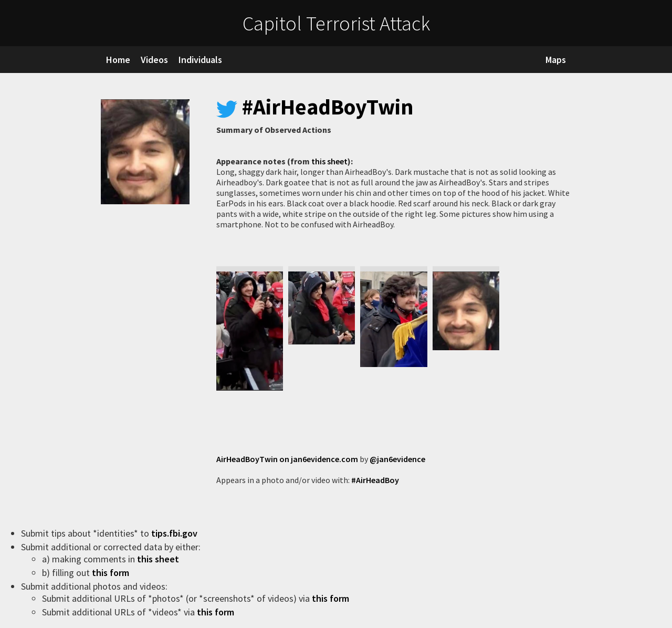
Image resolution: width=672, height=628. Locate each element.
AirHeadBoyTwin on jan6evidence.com (287, 459)
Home (118, 60)
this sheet (329, 161)
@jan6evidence (397, 459)
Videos (154, 60)
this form (112, 573)
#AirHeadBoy (375, 480)
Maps (556, 60)
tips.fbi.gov (175, 533)
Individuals (200, 60)
